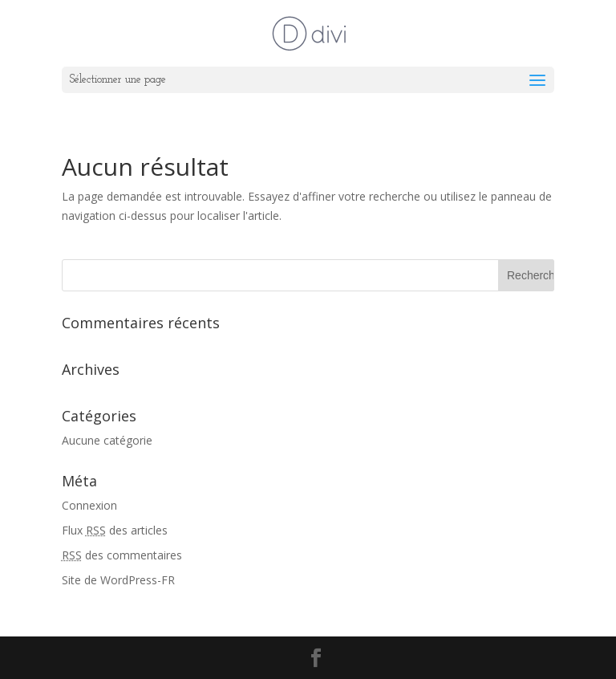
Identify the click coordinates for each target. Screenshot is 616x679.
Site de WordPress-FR (118, 580)
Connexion (89, 505)
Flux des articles (115, 530)
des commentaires (122, 555)
